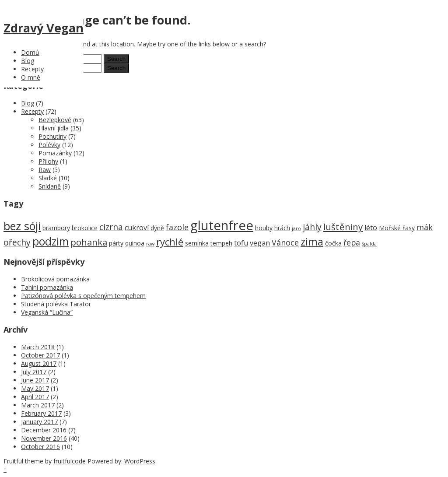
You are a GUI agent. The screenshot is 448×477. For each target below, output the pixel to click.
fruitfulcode (70, 461)
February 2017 (41, 413)
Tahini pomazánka (47, 287)
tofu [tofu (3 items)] (241, 243)
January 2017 (39, 422)
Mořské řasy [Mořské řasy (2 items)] (397, 228)
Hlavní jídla (54, 128)
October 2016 (40, 447)
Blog (28, 61)
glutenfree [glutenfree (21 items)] (222, 225)
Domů (30, 52)
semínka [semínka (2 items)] (197, 243)
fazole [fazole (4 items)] (177, 227)
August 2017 (39, 363)
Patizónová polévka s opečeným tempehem (83, 296)
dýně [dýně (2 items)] (157, 228)
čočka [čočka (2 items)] (333, 243)
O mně (31, 77)
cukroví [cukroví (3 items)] (137, 228)
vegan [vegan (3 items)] (260, 243)
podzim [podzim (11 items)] (51, 241)
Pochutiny (52, 136)
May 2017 (35, 388)
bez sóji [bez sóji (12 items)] (22, 226)
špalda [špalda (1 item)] (369, 244)
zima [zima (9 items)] (312, 242)
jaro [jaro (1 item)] (296, 228)
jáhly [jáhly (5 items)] (312, 227)
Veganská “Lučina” (47, 312)
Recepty (32, 69)
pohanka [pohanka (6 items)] (89, 242)
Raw (45, 170)
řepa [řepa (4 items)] (352, 242)
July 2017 (34, 372)
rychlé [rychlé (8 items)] (170, 242)
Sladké (48, 178)
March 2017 (38, 405)
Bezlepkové (55, 120)
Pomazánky (55, 153)
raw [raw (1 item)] (150, 244)
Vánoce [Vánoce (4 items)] (285, 242)
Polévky (49, 145)
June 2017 (35, 380)
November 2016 (44, 438)
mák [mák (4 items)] (425, 227)
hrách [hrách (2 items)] (282, 228)
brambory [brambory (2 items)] (56, 228)
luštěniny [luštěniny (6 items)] (343, 227)
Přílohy (48, 161)
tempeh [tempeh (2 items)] (221, 243)
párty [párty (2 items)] (116, 243)
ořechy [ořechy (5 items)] (17, 242)
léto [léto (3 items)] (371, 228)
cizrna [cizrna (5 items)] (111, 227)
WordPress (140, 461)
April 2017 (35, 397)
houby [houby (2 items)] (264, 228)
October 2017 (40, 355)
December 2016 (44, 430)
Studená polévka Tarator (56, 304)
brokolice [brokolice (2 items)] (85, 228)
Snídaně (50, 186)
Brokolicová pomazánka (55, 279)
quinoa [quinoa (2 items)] (135, 243)
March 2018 (38, 347)
